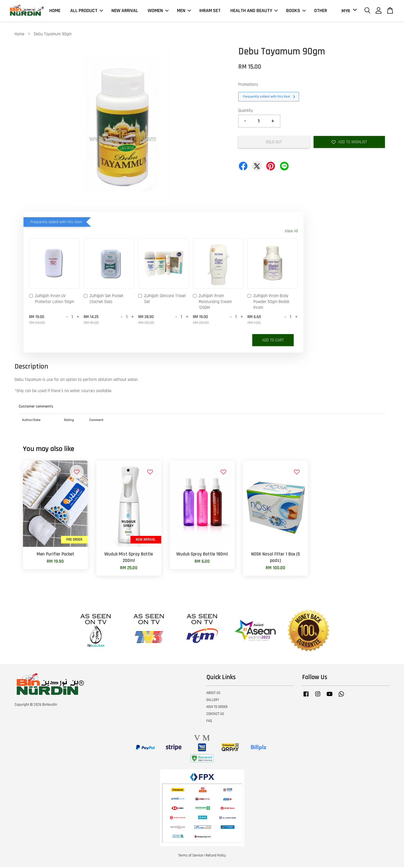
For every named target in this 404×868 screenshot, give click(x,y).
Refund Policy (216, 857)
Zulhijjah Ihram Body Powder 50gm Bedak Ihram (268, 303)
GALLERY (213, 701)
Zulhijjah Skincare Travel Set (162, 300)
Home (19, 35)
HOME (55, 11)
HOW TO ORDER (217, 708)
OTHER (321, 11)
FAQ (209, 722)
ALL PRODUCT (87, 11)
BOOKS (296, 11)
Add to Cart (273, 341)
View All (291, 232)
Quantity (246, 111)
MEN (184, 11)
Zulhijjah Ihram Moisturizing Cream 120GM (212, 303)
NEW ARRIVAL (125, 11)
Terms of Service (191, 857)
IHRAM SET (210, 11)
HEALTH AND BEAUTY (254, 11)
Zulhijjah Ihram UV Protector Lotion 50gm (52, 300)
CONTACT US (215, 715)
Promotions (248, 85)
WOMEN (158, 11)
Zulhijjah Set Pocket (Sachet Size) (104, 300)
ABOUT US (213, 694)
